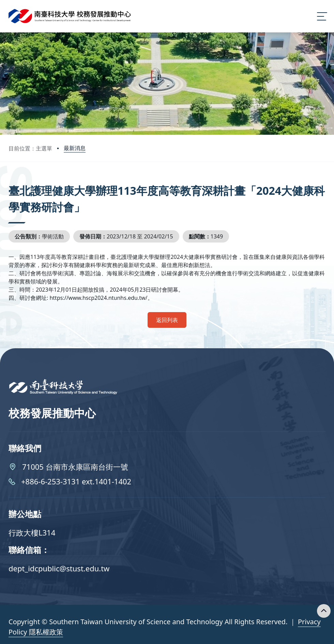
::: (10, 181)
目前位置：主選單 (30, 148)
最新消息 (75, 148)
